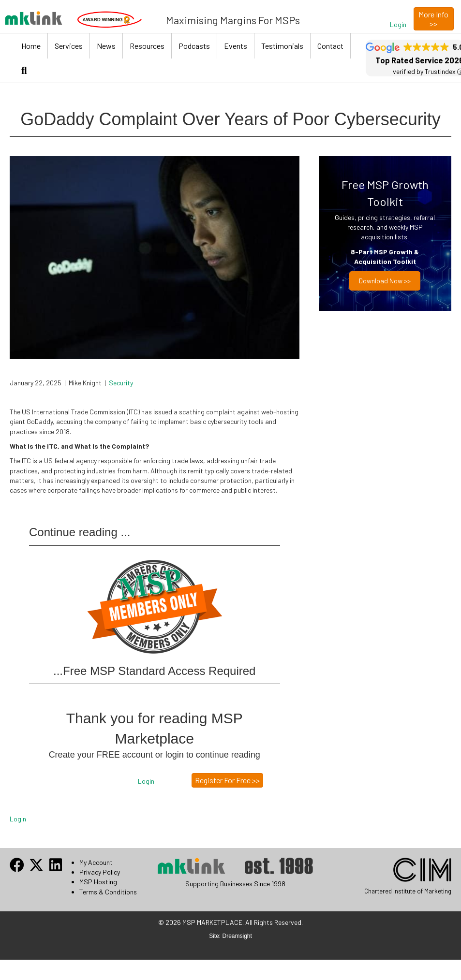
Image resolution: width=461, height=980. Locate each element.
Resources (147, 46)
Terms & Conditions (108, 892)
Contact (330, 46)
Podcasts (194, 46)
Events (236, 46)
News (106, 46)
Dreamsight (237, 936)
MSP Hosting (98, 882)
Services (69, 46)
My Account (96, 862)
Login (18, 819)
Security (121, 383)
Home (31, 46)
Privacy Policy (100, 872)
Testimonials (282, 46)
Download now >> (385, 281)
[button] (398, 25)
